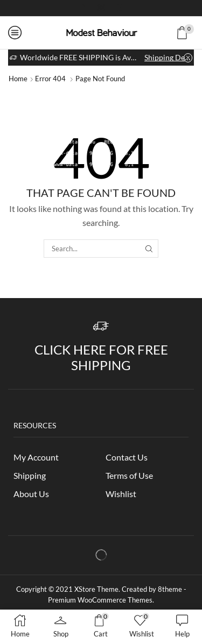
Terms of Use (129, 475)
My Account (36, 457)
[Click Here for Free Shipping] (101, 326)
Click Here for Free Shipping (101, 357)
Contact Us (127, 457)
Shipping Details (168, 57)
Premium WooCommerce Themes (100, 600)
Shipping (30, 475)
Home (18, 79)
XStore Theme (96, 589)
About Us (31, 494)
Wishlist (121, 494)
